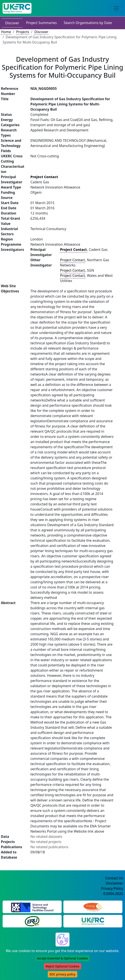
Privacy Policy (112, 888)
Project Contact (72, 260)
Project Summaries (41, 23)
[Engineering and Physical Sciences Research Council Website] (93, 907)
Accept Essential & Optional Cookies (63, 958)
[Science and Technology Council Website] (32, 907)
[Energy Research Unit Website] (32, 921)
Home (6, 32)
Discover (12, 23)
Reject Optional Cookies (62, 966)
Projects (23, 32)
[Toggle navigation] (116, 8)
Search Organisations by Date (88, 23)
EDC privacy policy (62, 974)
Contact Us (114, 878)
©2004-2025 (113, 894)
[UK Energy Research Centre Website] (93, 921)
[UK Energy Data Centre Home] (17, 8)
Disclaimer (114, 883)
